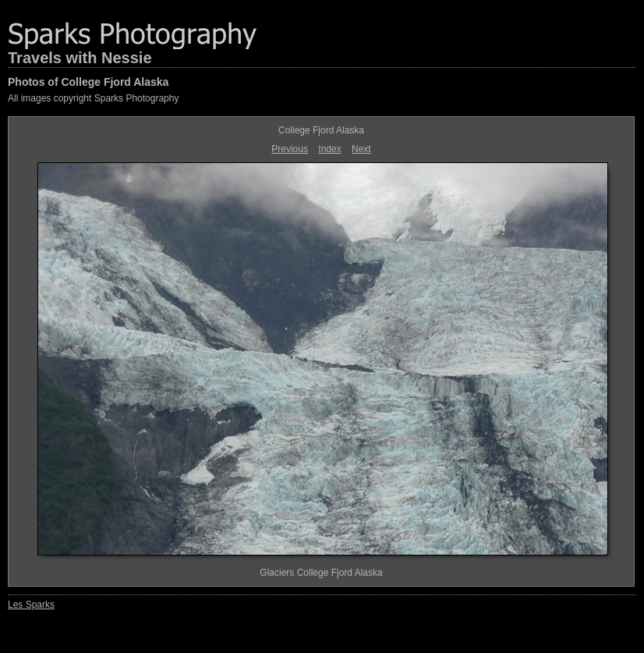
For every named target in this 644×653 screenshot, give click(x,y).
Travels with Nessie (80, 58)
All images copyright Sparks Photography (93, 98)
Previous (290, 149)
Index (329, 149)
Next (361, 149)
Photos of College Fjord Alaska (88, 82)
